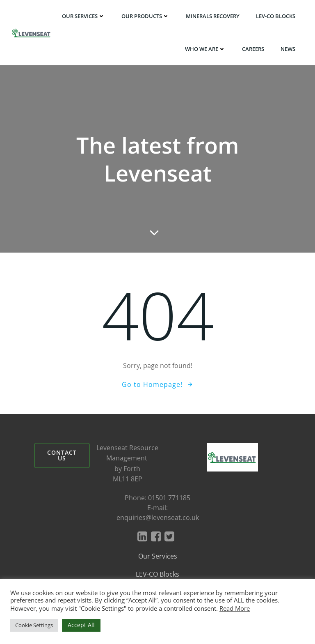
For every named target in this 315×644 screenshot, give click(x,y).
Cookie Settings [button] (34, 625)
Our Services (83, 16)
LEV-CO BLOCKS (276, 16)
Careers (253, 49)
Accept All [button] (81, 625)
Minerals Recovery (213, 16)
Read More (235, 608)
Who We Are (205, 49)
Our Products (145, 16)
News (288, 49)
